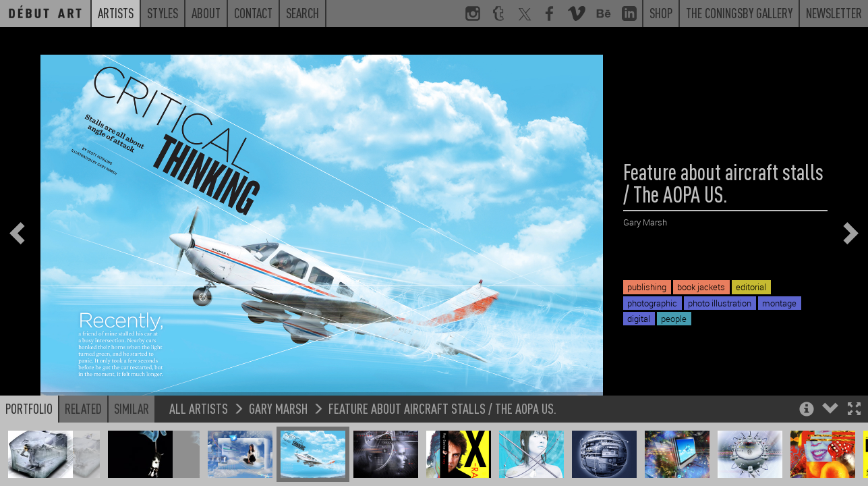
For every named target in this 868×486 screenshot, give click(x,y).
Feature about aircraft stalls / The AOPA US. (442, 418)
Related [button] (83, 418)
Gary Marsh (278, 418)
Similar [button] (132, 418)
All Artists (199, 418)
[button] (854, 420)
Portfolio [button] (29, 418)
